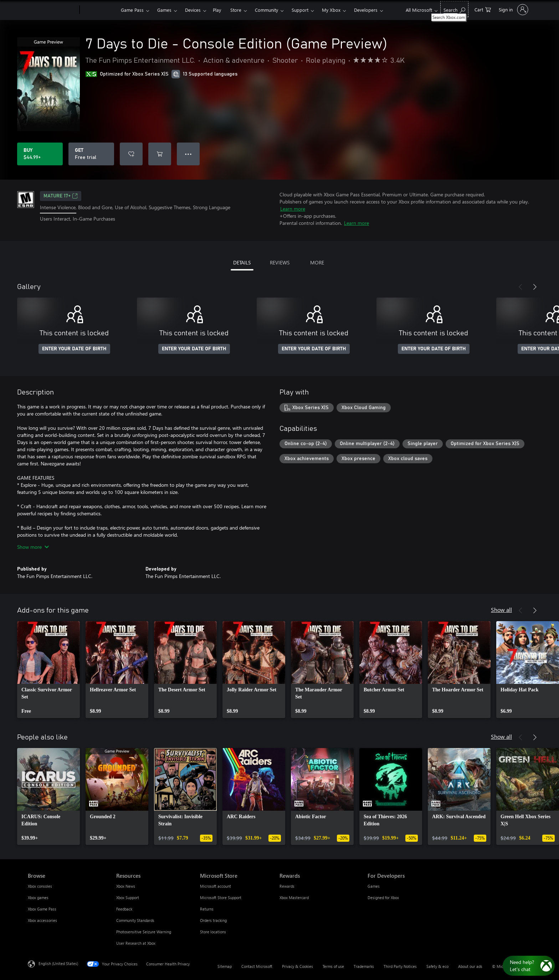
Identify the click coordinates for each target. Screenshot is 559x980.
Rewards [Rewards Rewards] (287, 886)
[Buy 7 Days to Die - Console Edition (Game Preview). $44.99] (40, 154)
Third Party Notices (400, 966)
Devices (193, 10)
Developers (366, 10)
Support (300, 10)
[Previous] (520, 287)
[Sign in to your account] (513, 10)
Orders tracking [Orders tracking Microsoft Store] (213, 920)
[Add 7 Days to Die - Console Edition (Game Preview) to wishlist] (131, 154)
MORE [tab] (317, 262)
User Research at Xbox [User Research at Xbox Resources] (136, 943)
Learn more (293, 209)
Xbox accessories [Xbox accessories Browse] (42, 920)
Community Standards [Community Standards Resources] (135, 920)
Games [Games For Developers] (374, 886)
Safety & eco (437, 966)
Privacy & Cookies (298, 966)
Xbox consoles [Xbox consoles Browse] (40, 886)
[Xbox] (99, 10)
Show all (501, 610)
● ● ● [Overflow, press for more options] (188, 154)
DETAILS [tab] (242, 262)
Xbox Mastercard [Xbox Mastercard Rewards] (294, 898)
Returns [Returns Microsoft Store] (207, 909)
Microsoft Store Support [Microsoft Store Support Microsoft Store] (221, 898)
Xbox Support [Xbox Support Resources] (128, 898)
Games (164, 10)
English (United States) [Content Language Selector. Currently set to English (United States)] (58, 963)
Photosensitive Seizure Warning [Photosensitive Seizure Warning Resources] (144, 932)
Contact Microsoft (257, 966)
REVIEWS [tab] (280, 262)
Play (217, 10)
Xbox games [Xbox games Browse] (38, 898)
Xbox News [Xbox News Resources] (126, 886)
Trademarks (364, 966)
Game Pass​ (132, 10)
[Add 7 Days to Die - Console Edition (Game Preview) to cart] (160, 154)
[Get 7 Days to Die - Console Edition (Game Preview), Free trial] (91, 154)
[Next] (535, 287)
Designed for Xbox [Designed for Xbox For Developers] (383, 898)
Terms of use (333, 966)
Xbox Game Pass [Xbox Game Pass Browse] (42, 909)
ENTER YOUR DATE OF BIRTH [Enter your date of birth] (74, 349)
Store (236, 10)
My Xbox (331, 10)
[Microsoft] (52, 10)
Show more (33, 547)
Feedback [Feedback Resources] (124, 909)
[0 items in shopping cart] (483, 9)
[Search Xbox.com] (454, 9)
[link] (48, 670)
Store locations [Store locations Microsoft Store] (213, 932)
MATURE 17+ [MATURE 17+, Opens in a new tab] (61, 196)
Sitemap (225, 966)
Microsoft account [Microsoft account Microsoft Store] (216, 886)
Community (266, 10)
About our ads (470, 966)
